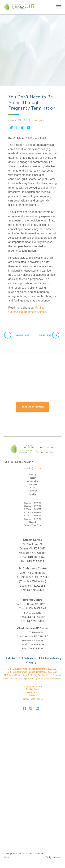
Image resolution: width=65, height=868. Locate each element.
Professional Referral (32, 686)
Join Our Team (33, 689)
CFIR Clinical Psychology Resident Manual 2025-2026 (32, 672)
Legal (6, 857)
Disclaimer (32, 696)
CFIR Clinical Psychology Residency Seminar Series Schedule (32, 675)
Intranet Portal (32, 692)
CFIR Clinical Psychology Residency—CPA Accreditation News (32, 679)
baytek (58, 857)
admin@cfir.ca (32, 468)
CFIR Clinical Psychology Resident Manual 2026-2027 (32, 669)
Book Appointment (33, 407)
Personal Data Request (32, 699)
